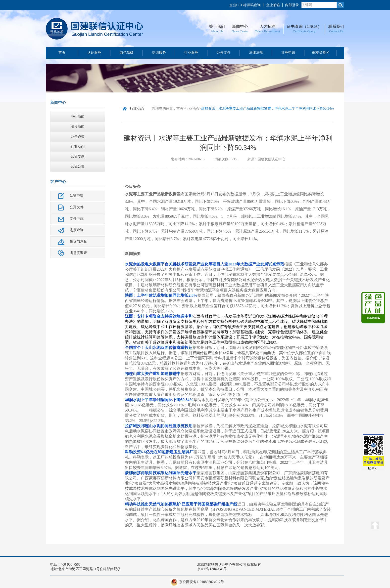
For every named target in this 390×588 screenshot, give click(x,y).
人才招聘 (268, 26)
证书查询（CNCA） (304, 26)
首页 (62, 53)
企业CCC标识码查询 (245, 5)
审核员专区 (321, 53)
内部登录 (292, 5)
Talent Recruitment (268, 31)
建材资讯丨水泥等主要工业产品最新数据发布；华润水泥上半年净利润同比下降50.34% (268, 108)
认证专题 (78, 156)
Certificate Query (304, 31)
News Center (240, 31)
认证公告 (78, 166)
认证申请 (77, 196)
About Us (217, 31)
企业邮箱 (273, 5)
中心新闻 (78, 117)
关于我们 (217, 26)
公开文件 (224, 53)
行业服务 (191, 53)
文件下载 (77, 219)
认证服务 (94, 53)
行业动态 (78, 147)
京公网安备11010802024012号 (202, 582)
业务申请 (288, 53)
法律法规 (256, 53)
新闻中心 (240, 26)
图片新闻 (78, 127)
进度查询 (77, 230)
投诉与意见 (78, 241)
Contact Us (336, 31)
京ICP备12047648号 (212, 569)
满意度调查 (78, 253)
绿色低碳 (127, 53)
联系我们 (336, 26)
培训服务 (159, 53)
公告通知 (78, 137)
